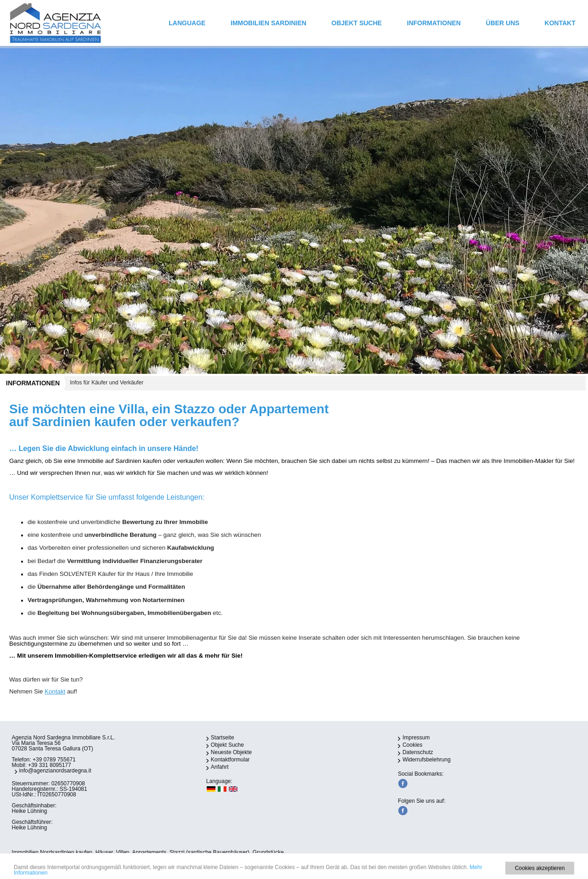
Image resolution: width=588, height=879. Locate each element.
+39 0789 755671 (54, 760)
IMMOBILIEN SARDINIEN (269, 23)
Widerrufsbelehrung (427, 760)
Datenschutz (418, 752)
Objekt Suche (357, 23)
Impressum (416, 738)
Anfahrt (220, 767)
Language (187, 23)
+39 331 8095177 (50, 765)
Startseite (223, 738)
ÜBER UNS (503, 23)
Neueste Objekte (231, 752)
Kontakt (560, 23)
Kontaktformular (230, 760)
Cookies (412, 745)
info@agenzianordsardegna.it (55, 771)
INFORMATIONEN (434, 23)
